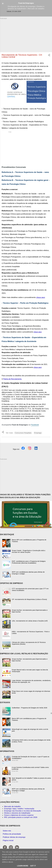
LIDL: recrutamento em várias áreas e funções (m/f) (30, 621)
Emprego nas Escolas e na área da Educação (23, 811)
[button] (49, 55)
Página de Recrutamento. (12, 379)
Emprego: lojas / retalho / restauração (19, 809)
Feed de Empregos (26, 3)
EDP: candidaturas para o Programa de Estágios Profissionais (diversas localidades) (29, 562)
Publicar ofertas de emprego (14, 837)
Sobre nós (7, 831)
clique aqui (41, 297)
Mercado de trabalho (12, 806)
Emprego (38, 433)
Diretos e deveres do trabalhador (17, 813)
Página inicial (8, 840)
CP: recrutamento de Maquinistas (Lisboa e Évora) (29, 599)
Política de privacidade (12, 834)
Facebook (35, 425)
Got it (33, 866)
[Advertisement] (26, 34)
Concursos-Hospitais (23, 433)
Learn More (23, 866)
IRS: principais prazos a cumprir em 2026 (21, 817)
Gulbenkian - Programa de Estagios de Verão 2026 (29, 708)
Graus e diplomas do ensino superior (19, 815)
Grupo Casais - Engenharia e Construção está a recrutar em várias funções (28, 551)
